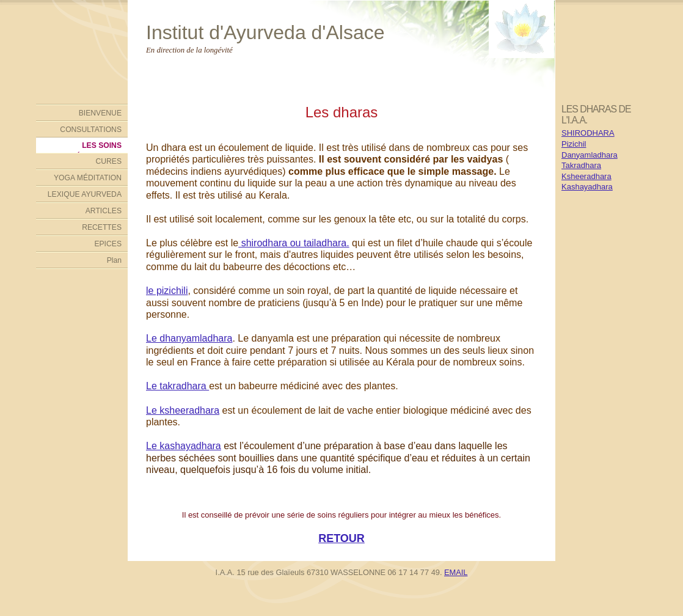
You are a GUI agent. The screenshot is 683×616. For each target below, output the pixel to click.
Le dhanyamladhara (189, 338)
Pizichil (574, 144)
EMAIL (456, 572)
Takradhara (581, 165)
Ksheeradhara (586, 176)
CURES (108, 161)
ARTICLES (104, 211)
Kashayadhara (587, 187)
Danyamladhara (590, 155)
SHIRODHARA (588, 133)
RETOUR (341, 538)
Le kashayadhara (184, 446)
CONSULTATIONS (91, 130)
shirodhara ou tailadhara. (294, 243)
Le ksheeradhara (183, 410)
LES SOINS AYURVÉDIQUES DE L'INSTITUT (86, 147)
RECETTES (102, 227)
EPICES (108, 244)
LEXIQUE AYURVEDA (85, 194)
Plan (114, 260)
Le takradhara (177, 386)
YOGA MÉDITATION (88, 178)
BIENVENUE (100, 113)
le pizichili (167, 291)
